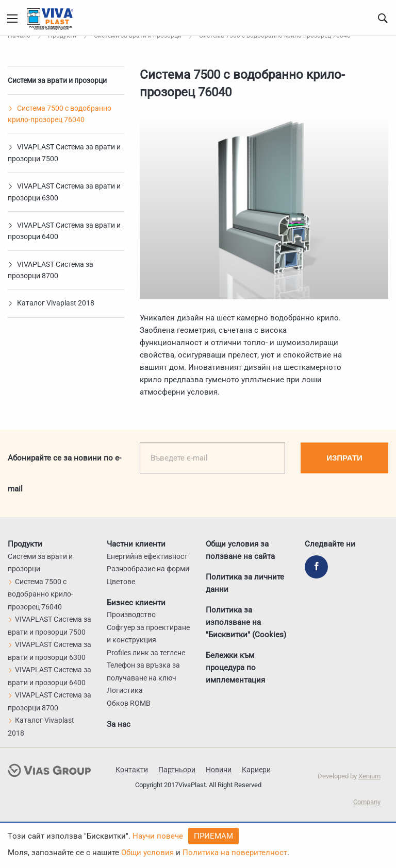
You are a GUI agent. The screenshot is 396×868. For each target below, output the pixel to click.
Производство (131, 615)
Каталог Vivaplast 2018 (51, 303)
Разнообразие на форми (148, 569)
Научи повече (158, 836)
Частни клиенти (136, 544)
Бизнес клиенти (136, 602)
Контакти (132, 770)
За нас (119, 724)
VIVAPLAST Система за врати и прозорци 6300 (64, 192)
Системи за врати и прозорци (57, 80)
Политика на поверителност (235, 853)
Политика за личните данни (245, 583)
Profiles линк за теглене (146, 653)
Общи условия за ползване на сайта (240, 550)
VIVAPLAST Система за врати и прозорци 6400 (64, 231)
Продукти (25, 544)
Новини (219, 770)
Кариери (256, 770)
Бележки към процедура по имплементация (235, 668)
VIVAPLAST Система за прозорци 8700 (51, 270)
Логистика (125, 690)
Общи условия (147, 853)
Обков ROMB (129, 703)
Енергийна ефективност (147, 556)
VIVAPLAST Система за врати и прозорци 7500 (64, 152)
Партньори (177, 770)
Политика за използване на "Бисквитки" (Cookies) (246, 622)
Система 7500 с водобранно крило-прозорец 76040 (60, 114)
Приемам (213, 836)
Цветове (121, 582)
